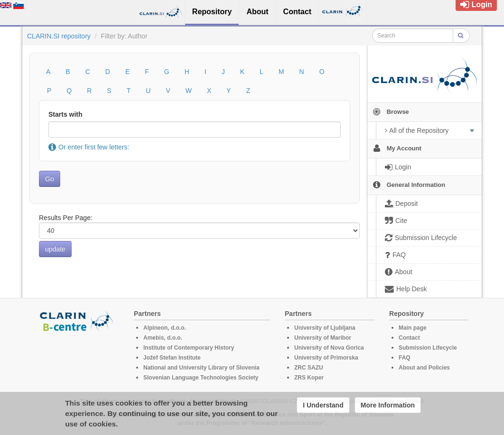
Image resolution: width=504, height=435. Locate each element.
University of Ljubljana (325, 328)
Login (476, 5)
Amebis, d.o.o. (163, 338)
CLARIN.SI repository (59, 36)
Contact (409, 338)
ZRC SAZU (309, 368)
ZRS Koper (309, 378)
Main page (413, 328)
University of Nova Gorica (329, 348)
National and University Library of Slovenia (201, 368)
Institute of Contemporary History (189, 348)
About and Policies (424, 368)
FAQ (405, 358)
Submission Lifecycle (428, 348)
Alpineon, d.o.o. (165, 328)
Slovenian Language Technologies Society (201, 378)
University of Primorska (326, 358)
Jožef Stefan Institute (172, 358)
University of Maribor (323, 338)
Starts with (65, 114)
